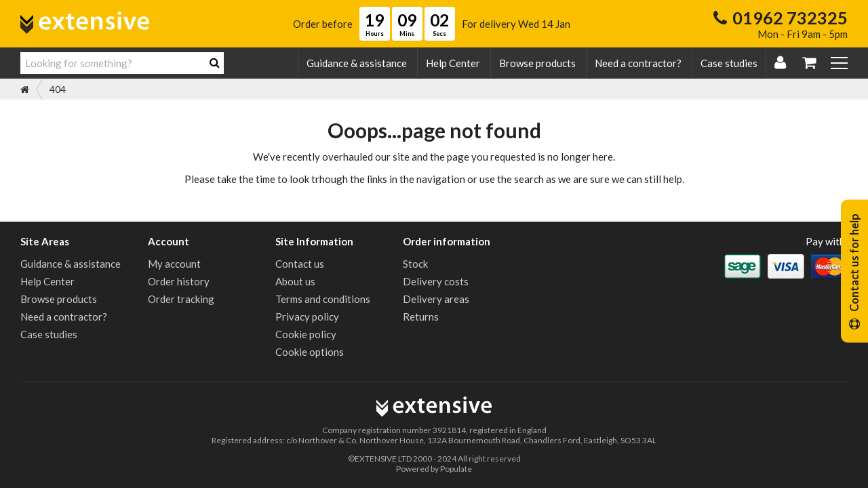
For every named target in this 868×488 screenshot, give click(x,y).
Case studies (729, 63)
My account (174, 264)
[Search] (215, 63)
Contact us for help (854, 271)
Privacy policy (307, 317)
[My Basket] (809, 63)
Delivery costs (436, 281)
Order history (179, 281)
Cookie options (310, 352)
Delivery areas (436, 299)
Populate (456, 469)
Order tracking (181, 299)
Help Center (453, 63)
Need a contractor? (638, 63)
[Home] (25, 89)
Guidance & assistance (357, 63)
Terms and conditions (323, 299)
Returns (421, 317)
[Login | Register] (780, 63)
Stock (415, 264)
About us (295, 281)
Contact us (300, 264)
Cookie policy (306, 334)
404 (58, 89)
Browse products (537, 63)
